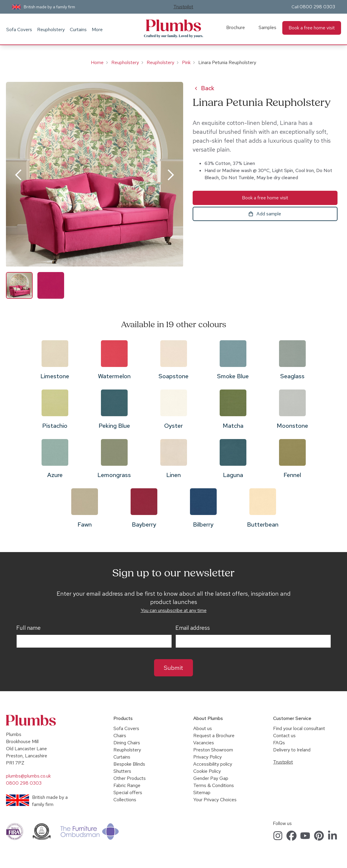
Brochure (236, 27)
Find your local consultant (299, 728)
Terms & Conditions (214, 785)
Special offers (128, 793)
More (97, 30)
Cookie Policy (207, 771)
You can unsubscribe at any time (174, 610)
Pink (186, 62)
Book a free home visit (312, 28)
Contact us (284, 736)
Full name (28, 628)
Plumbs (173, 26)
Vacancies (204, 743)
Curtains (78, 30)
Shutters (122, 771)
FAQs (279, 743)
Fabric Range (127, 785)
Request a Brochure (214, 736)
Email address (193, 628)
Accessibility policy (213, 764)
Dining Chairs (127, 743)
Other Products (130, 778)
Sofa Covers (19, 30)
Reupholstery (51, 30)
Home (97, 62)
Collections (125, 800)
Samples (267, 27)
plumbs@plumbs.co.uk (28, 776)
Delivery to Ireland (292, 750)
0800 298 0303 (317, 7)
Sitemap (202, 793)
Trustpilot (183, 7)
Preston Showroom (213, 750)
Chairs (120, 736)
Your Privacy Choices (215, 800)
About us (203, 728)
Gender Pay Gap (211, 778)
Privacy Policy (207, 757)
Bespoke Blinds (129, 764)
